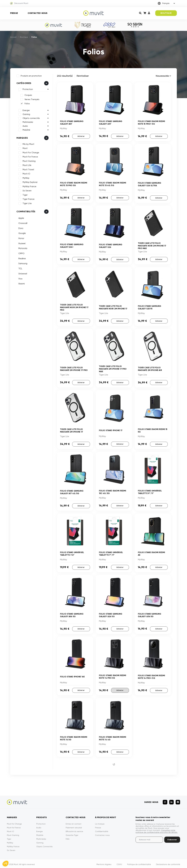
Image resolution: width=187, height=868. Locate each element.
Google (22, 233)
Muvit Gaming (29, 161)
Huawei (22, 243)
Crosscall (22, 223)
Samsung (22, 263)
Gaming (26, 114)
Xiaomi (21, 283)
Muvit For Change (30, 152)
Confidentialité (102, 830)
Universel (22, 273)
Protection (27, 89)
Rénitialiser (83, 76)
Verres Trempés (32, 99)
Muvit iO (26, 173)
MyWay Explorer (30, 182)
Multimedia (27, 122)
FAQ (68, 837)
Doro (20, 228)
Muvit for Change (14, 822)
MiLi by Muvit (28, 144)
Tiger (25, 195)
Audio (25, 126)
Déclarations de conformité (168, 863)
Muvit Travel (28, 169)
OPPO (21, 253)
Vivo (20, 278)
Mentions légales (104, 863)
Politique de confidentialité (139, 863)
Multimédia (41, 837)
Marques (22, 137)
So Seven (27, 190)
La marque (100, 822)
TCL (20, 268)
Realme (22, 258)
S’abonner (172, 838)
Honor (21, 238)
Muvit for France (14, 826)
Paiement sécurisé (74, 826)
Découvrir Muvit (19, 3)
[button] (5, 864)
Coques (28, 95)
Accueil (13, 37)
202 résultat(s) (65, 76)
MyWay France (29, 186)
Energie (26, 110)
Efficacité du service (74, 830)
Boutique (24, 37)
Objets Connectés (44, 845)
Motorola (22, 248)
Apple (21, 218)
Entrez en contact (74, 822)
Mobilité (26, 130)
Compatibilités (26, 211)
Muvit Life (27, 165)
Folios (27, 103)
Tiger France (28, 199)
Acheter (81, 136)
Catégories (24, 83)
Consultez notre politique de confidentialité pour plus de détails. (157, 830)
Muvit (25, 148)
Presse (14, 13)
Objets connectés (31, 118)
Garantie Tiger (72, 833)
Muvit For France (30, 157)
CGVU (119, 863)
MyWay (26, 178)
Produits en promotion (31, 75)
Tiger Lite (27, 203)
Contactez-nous (38, 13)
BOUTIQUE (166, 13)
